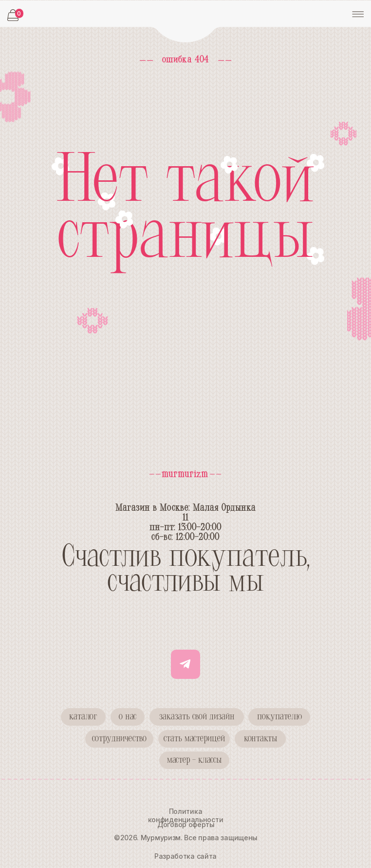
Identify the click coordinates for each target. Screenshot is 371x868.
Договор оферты (186, 824)
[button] (119, 739)
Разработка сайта (185, 856)
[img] (186, 22)
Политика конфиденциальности (186, 815)
